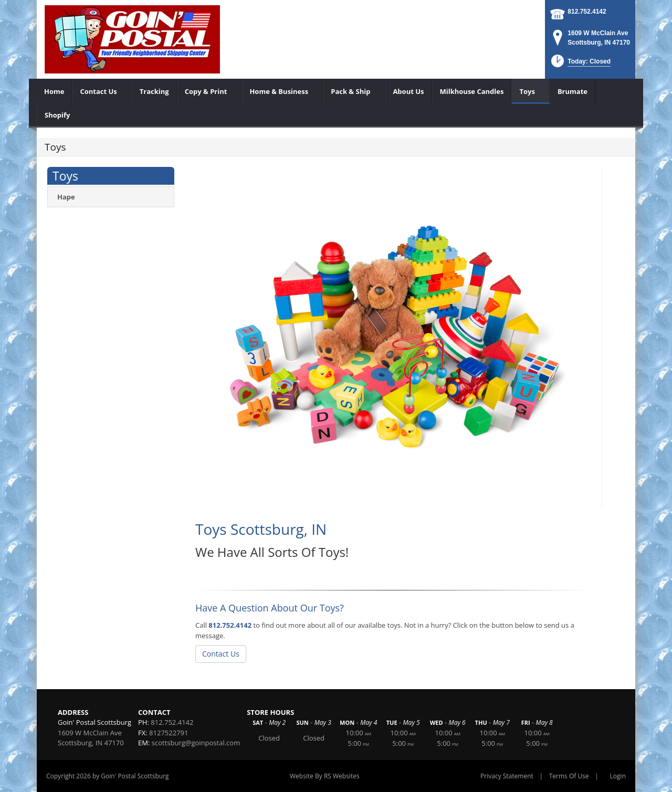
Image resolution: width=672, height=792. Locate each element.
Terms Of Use (569, 776)
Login (618, 776)
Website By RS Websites (325, 776)
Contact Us (221, 654)
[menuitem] (54, 91)
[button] (580, 64)
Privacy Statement (507, 776)
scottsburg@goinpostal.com (196, 743)
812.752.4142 (587, 12)
